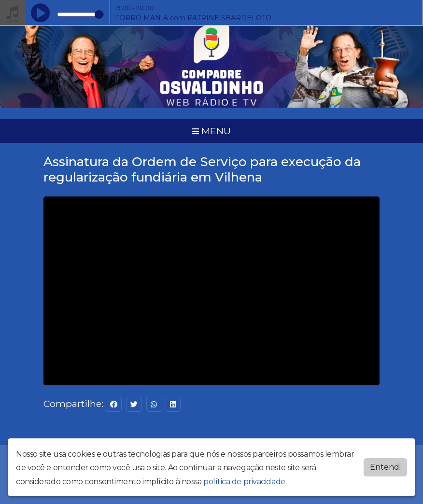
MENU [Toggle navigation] (211, 131)
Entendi (385, 467)
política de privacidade (244, 482)
